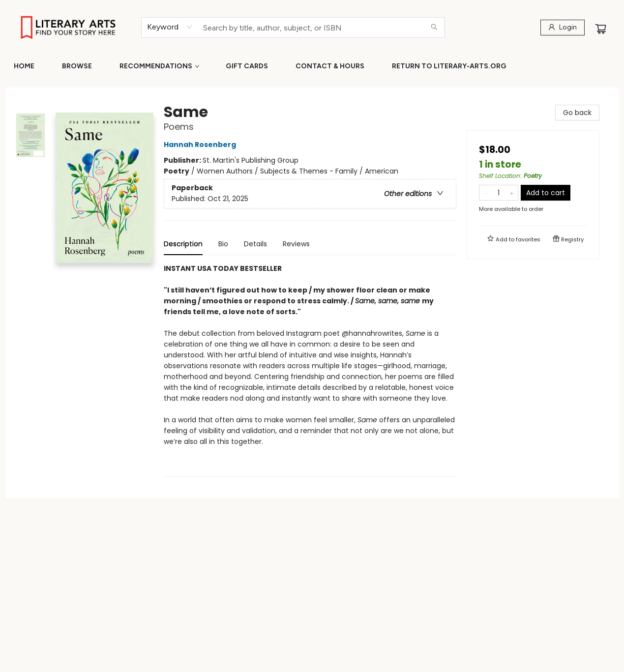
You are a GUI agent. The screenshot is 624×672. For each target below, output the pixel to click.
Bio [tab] (223, 244)
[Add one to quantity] (512, 193)
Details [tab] (255, 244)
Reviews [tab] (296, 244)
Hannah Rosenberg (201, 145)
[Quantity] (499, 193)
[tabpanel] (310, 370)
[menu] (312, 66)
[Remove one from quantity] (486, 193)
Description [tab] (183, 244)
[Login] (563, 28)
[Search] (434, 28)
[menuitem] (24, 66)
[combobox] (170, 27)
